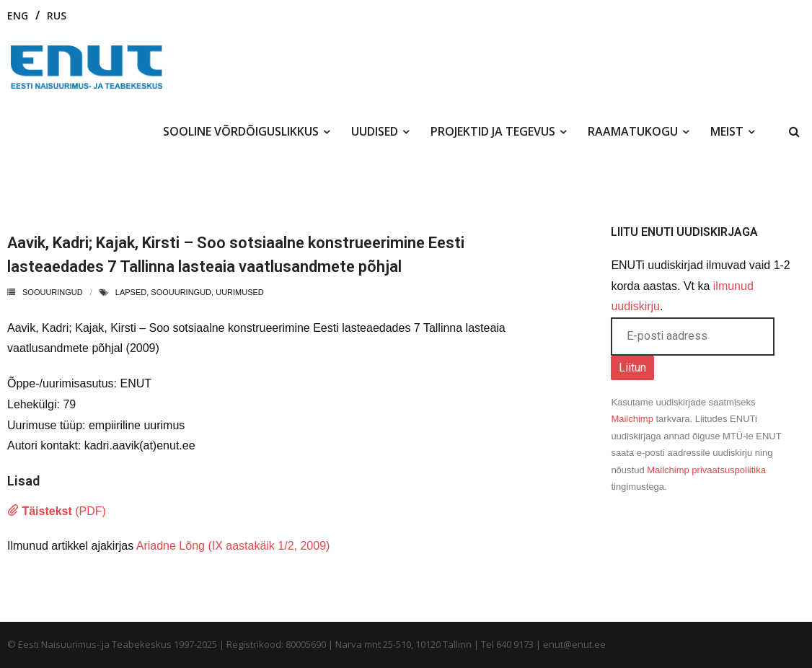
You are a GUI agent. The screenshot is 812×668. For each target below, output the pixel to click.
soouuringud (181, 292)
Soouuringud (53, 292)
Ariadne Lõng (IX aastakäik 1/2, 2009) (233, 546)
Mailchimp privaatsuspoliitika (706, 470)
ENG (18, 16)
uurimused (240, 292)
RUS (57, 16)
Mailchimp (632, 419)
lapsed (131, 292)
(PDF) (57, 511)
